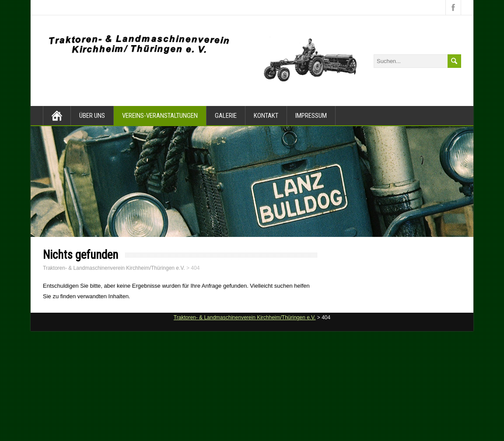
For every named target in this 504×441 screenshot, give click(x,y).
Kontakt (266, 116)
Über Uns (92, 116)
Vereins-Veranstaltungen (160, 116)
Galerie (226, 116)
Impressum (311, 116)
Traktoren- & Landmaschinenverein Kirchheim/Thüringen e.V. (114, 268)
